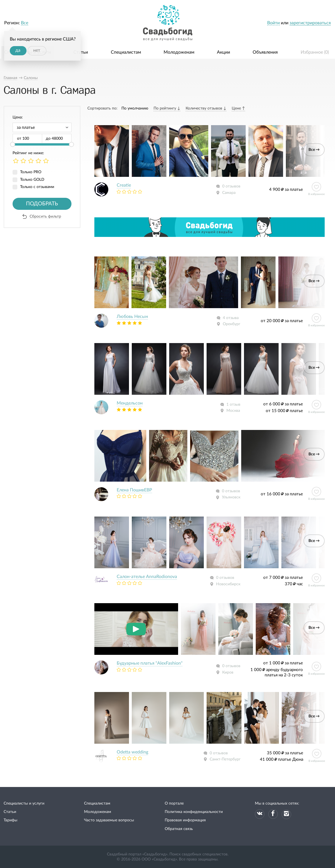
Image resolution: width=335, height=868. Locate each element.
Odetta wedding (132, 752)
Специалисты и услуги (24, 803)
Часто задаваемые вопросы (109, 820)
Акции (223, 52)
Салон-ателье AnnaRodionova (147, 577)
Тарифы (10, 820)
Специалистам (126, 52)
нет (37, 50)
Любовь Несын (132, 317)
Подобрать (42, 204)
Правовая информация (185, 820)
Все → (314, 150)
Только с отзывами (37, 187)
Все (25, 23)
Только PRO (31, 172)
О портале (174, 803)
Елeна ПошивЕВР (134, 490)
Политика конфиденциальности (194, 812)
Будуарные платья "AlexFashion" (150, 663)
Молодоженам (179, 52)
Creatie (124, 185)
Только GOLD (32, 180)
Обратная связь (179, 829)
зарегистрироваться (310, 23)
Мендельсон (130, 403)
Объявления (265, 52)
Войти (273, 23)
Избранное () (315, 52)
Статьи (81, 52)
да (18, 50)
